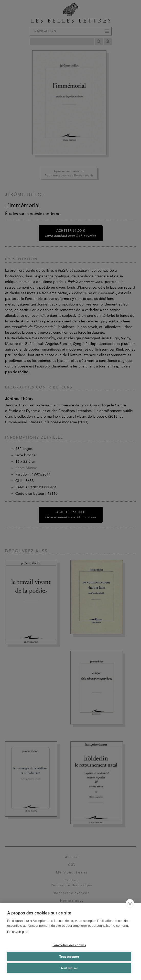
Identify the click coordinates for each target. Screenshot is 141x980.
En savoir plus (18, 932)
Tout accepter (69, 957)
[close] (130, 903)
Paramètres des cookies (69, 945)
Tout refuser (69, 968)
